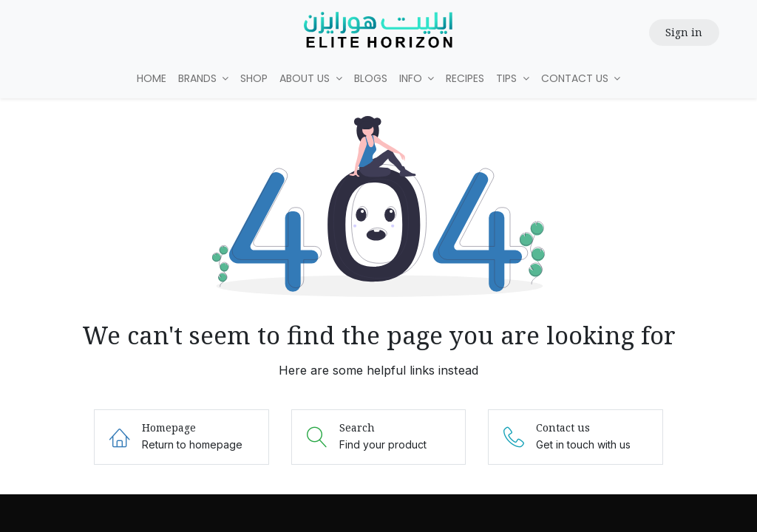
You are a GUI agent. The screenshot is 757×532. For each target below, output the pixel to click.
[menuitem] (152, 79)
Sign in (684, 32)
